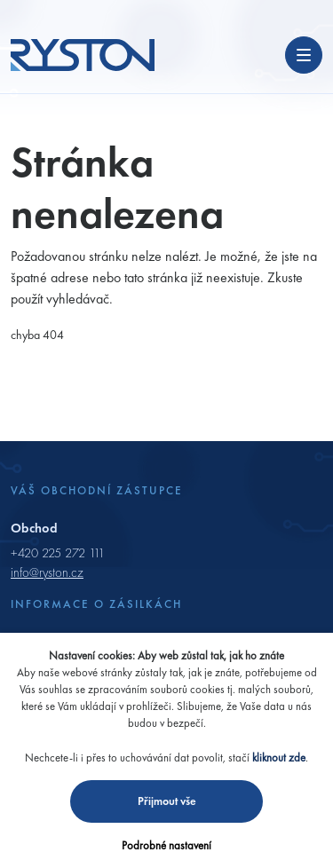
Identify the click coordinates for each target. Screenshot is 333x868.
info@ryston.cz (47, 572)
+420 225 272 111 (58, 553)
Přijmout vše (167, 801)
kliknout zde (279, 758)
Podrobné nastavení (166, 845)
